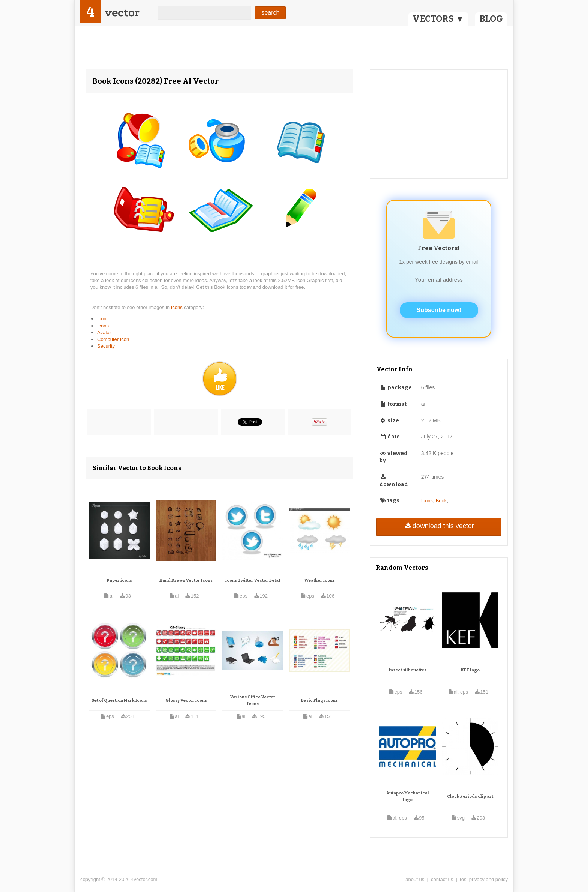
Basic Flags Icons (319, 701)
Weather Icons (320, 580)
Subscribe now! (439, 310)
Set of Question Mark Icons (119, 701)
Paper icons (119, 580)
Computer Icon (113, 339)
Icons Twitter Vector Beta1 (253, 580)
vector (122, 13)
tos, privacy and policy (484, 879)
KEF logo (470, 670)
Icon (102, 319)
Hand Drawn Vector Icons (186, 580)
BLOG (491, 19)
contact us (442, 879)
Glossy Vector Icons (186, 701)
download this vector (439, 526)
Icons (178, 307)
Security (106, 346)
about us (415, 879)
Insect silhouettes (408, 670)
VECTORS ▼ (438, 19)
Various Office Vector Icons (253, 701)
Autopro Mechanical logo (408, 797)
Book (441, 501)
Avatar (104, 333)
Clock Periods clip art (470, 797)
